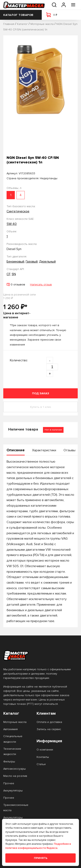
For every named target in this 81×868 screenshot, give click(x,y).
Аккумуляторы (13, 791)
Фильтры (9, 762)
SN (14, 274)
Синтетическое (18, 211)
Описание (16, 450)
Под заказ (41, 393)
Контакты (43, 757)
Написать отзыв (41, 284)
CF (8, 274)
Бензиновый (15, 262)
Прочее (9, 783)
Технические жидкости (12, 751)
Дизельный (47, 262)
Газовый (32, 262)
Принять (41, 858)
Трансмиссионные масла (16, 808)
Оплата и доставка (49, 722)
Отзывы (69, 450)
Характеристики (44, 450)
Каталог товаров (21, 15)
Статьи (41, 764)
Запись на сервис (49, 729)
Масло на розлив (15, 776)
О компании (45, 750)
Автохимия (10, 729)
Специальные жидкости (13, 739)
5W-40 (12, 224)
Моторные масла (15, 722)
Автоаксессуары (14, 769)
